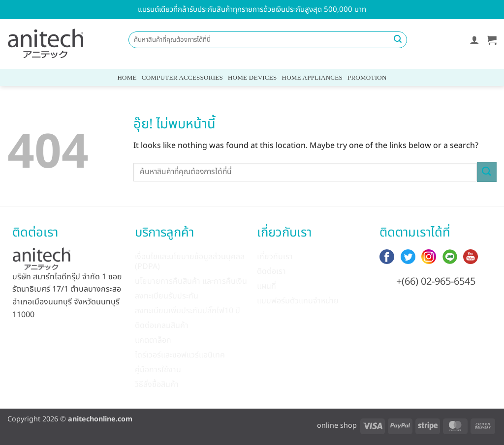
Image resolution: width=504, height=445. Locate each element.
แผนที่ (267, 286)
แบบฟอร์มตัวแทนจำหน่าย (298, 301)
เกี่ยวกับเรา (275, 257)
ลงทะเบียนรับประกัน (167, 296)
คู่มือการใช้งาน (158, 370)
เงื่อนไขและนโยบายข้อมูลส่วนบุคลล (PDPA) (190, 262)
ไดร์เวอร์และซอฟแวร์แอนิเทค (180, 355)
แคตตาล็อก (153, 340)
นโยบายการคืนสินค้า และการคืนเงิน (191, 281)
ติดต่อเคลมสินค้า (162, 326)
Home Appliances (312, 77)
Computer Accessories (182, 77)
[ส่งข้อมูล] (398, 40)
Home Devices (252, 77)
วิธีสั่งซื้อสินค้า (157, 385)
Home (127, 77)
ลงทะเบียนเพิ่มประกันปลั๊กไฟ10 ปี (188, 311)
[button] (474, 40)
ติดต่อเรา (271, 271)
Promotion (367, 77)
